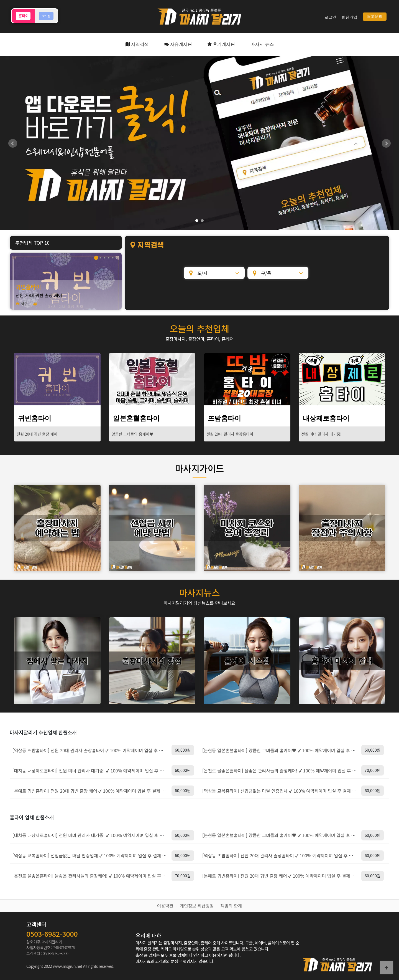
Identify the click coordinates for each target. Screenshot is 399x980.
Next (386, 143)
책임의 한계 (231, 906)
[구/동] (278, 273)
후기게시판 (221, 44)
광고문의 (375, 17)
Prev (13, 143)
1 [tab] (96, 258)
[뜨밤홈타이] (247, 379)
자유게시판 (178, 44)
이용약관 (165, 906)
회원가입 (349, 17)
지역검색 (137, 44)
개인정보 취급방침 (197, 906)
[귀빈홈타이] (57, 379)
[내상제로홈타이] (342, 379)
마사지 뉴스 (262, 44)
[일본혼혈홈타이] (152, 379)
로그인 (330, 17)
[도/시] (214, 273)
